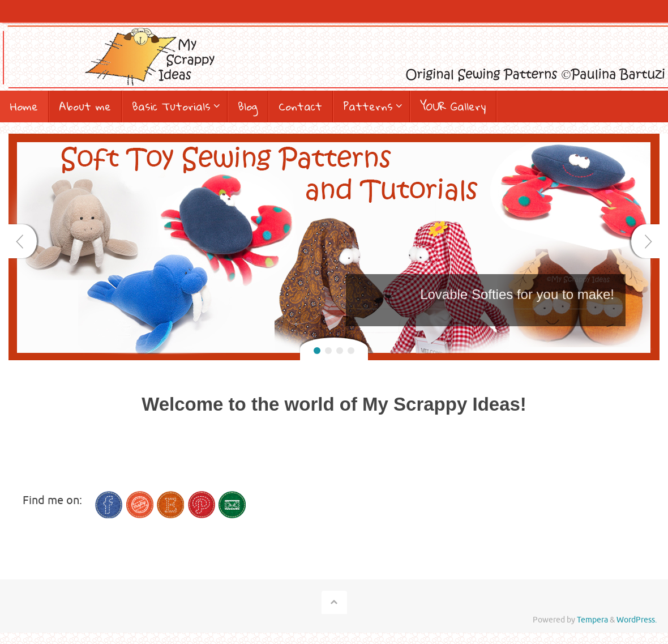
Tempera (592, 620)
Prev (23, 241)
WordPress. (637, 620)
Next (645, 241)
